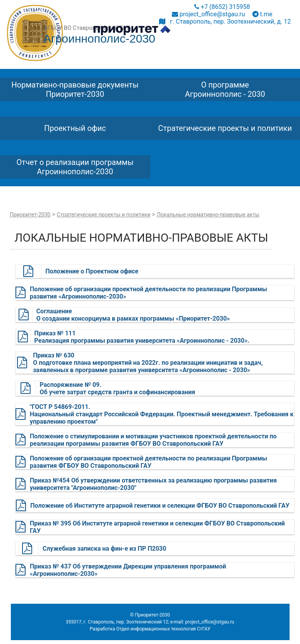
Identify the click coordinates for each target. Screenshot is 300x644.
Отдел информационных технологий (156, 629)
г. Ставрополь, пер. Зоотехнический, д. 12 (225, 21)
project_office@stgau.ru (208, 14)
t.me (262, 14)
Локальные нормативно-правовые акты (208, 215)
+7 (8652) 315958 (222, 7)
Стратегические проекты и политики (104, 215)
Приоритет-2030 (30, 215)
